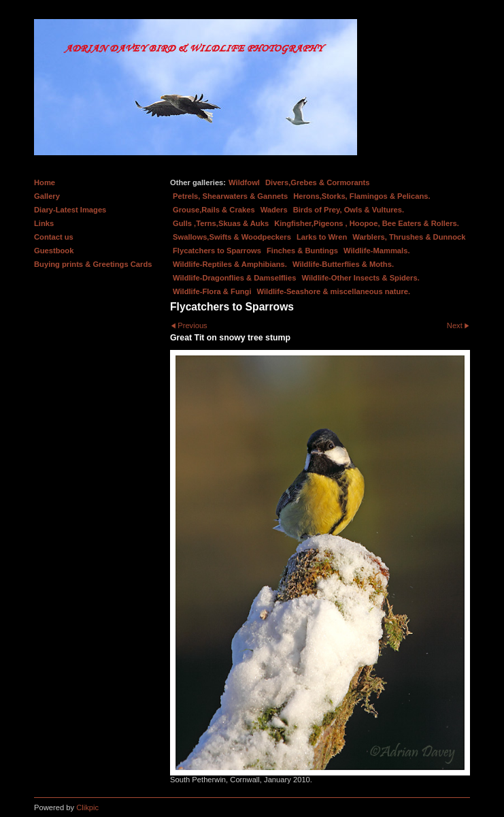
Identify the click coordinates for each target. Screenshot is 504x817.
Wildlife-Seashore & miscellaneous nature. (334, 291)
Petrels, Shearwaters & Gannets (230, 196)
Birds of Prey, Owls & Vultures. (349, 210)
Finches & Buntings (302, 251)
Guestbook (54, 251)
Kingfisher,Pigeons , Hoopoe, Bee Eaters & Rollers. (367, 223)
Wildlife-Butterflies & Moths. (343, 264)
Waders (274, 210)
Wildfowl (244, 182)
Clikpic (87, 807)
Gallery (47, 196)
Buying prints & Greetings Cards (93, 264)
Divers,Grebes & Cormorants (318, 182)
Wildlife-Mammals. (377, 251)
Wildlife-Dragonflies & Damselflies (234, 278)
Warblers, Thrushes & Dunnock (409, 237)
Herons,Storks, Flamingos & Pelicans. (362, 196)
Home (45, 182)
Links (44, 223)
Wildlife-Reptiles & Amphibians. (230, 264)
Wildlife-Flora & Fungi (212, 291)
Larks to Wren (322, 237)
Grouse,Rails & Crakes (214, 210)
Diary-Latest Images (70, 210)
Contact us (54, 237)
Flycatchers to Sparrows (217, 251)
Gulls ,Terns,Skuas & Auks (221, 223)
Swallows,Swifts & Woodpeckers (232, 237)
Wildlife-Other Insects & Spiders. (360, 278)
